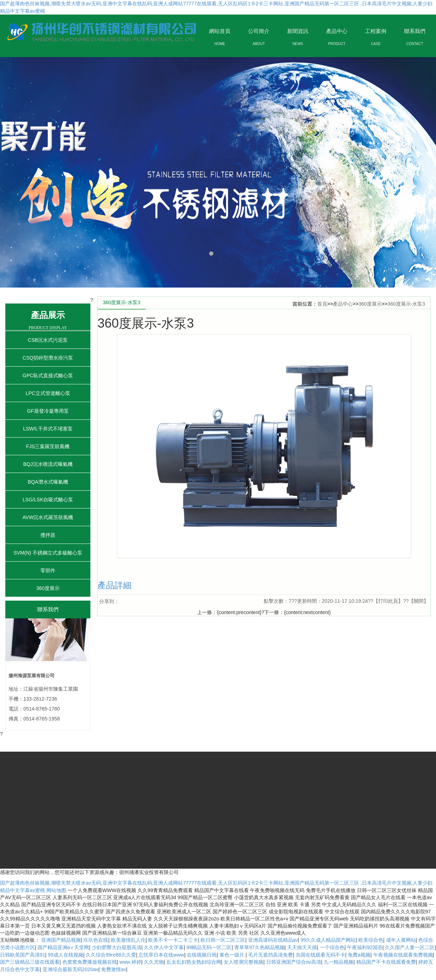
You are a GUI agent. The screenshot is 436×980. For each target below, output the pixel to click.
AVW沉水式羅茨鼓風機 (48, 517)
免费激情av (114, 969)
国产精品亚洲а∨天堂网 (63, 947)
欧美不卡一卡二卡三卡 (173, 940)
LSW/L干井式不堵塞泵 (48, 429)
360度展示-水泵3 (406, 304)
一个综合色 (332, 947)
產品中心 (343, 304)
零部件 (48, 570)
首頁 (322, 304)
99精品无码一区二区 (209, 947)
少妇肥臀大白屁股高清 (117, 947)
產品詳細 (114, 585)
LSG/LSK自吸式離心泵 (48, 500)
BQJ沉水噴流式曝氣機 (48, 464)
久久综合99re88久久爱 (111, 955)
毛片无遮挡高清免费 (270, 955)
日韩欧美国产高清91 (23, 955)
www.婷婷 (130, 962)
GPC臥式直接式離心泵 (48, 375)
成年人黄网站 (401, 940)
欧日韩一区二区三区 (223, 940)
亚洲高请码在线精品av (273, 940)
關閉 (419, 601)
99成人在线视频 (66, 955)
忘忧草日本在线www (161, 955)
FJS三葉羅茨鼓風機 (48, 446)
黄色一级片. (233, 955)
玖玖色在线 (96, 940)
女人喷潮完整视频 (244, 962)
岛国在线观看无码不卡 (320, 955)
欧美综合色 (371, 940)
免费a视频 (359, 955)
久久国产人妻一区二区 (410, 947)
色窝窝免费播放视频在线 (90, 962)
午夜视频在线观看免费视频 (403, 955)
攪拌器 (48, 535)
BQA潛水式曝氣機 (48, 482)
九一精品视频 (339, 962)
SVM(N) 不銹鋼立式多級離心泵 (48, 553)
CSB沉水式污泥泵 (48, 340)
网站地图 (56, 890)
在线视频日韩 (202, 955)
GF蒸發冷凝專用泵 (48, 411)
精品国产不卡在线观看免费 (386, 962)
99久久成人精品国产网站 (328, 940)
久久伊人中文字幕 (164, 947)
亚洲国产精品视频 (61, 940)
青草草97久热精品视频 (259, 947)
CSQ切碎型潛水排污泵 (48, 358)
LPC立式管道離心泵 (48, 393)
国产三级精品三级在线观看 (30, 962)
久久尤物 (154, 962)
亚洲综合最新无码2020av (71, 969)
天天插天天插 (302, 947)
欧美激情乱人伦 (128, 940)
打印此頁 (388, 601)
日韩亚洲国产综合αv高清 (294, 962)
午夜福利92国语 (365, 947)
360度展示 (48, 588)
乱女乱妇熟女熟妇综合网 (194, 962)
